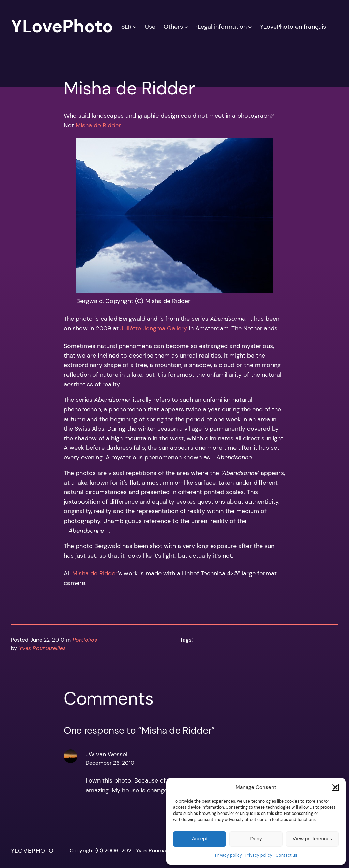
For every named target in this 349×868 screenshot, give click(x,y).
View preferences (313, 839)
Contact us (286, 855)
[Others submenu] (186, 26)
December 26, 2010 (110, 763)
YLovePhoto (32, 851)
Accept (200, 839)
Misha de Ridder (98, 125)
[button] (335, 787)
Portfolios (85, 640)
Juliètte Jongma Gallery (154, 328)
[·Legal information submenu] (250, 26)
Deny (256, 839)
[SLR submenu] (135, 26)
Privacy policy (229, 855)
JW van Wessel (107, 754)
